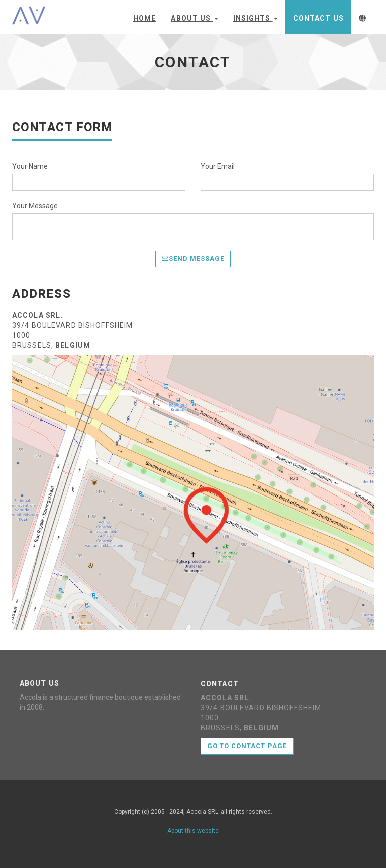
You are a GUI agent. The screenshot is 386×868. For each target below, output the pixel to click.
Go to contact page (247, 746)
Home (144, 18)
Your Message (35, 206)
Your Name (30, 166)
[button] (363, 17)
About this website (193, 831)
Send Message (193, 258)
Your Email (218, 166)
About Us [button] (194, 18)
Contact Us (318, 18)
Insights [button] (256, 18)
